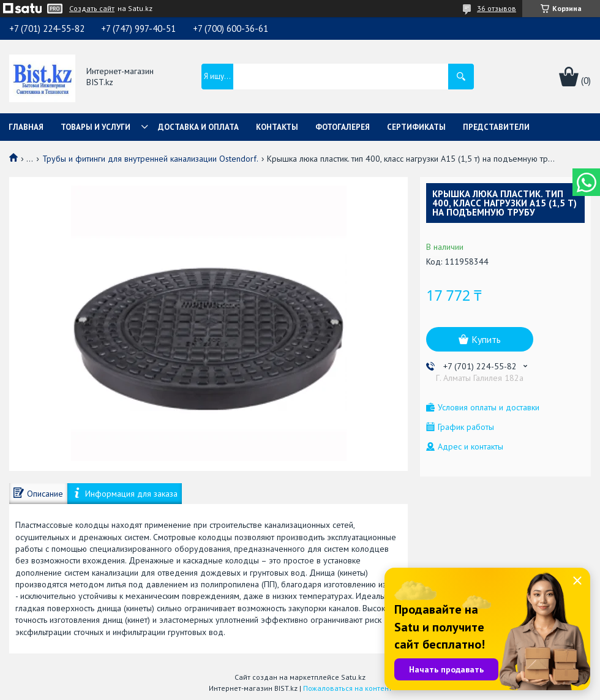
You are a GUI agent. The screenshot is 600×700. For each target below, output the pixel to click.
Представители (496, 127)
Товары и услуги (96, 127)
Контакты (277, 127)
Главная (26, 127)
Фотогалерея (343, 127)
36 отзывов (497, 8)
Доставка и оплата (198, 127)
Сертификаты (416, 127)
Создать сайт (92, 9)
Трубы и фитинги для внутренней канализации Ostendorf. (150, 159)
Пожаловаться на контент (347, 688)
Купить (486, 339)
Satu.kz (353, 677)
